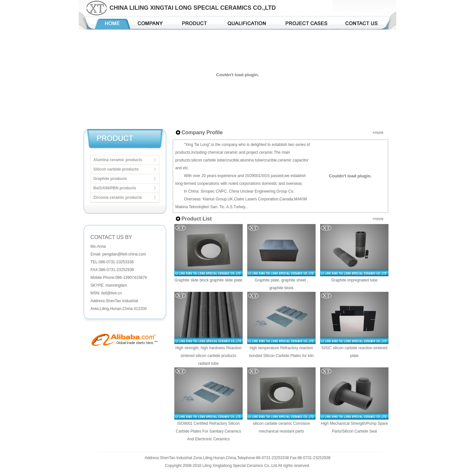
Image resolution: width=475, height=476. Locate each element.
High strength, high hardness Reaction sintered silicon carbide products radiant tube (208, 356)
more (379, 133)
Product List (197, 219)
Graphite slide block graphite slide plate (209, 280)
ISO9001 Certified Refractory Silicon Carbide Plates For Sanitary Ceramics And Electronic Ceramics (209, 431)
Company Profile (202, 132)
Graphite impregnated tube (354, 280)
